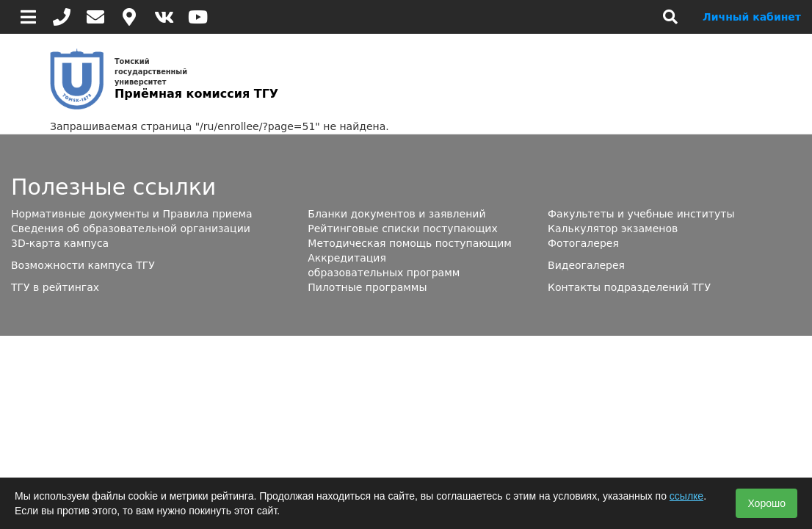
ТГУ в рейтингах (55, 287)
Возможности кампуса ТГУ (83, 265)
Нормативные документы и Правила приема (132, 214)
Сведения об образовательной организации (131, 228)
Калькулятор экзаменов (613, 228)
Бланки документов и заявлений (396, 214)
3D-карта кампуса (60, 243)
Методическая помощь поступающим (410, 243)
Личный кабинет (752, 17)
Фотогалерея (583, 243)
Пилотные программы (367, 287)
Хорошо (766, 503)
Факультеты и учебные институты (641, 214)
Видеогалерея (586, 265)
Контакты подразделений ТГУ (629, 287)
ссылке (686, 496)
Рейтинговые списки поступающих (402, 228)
